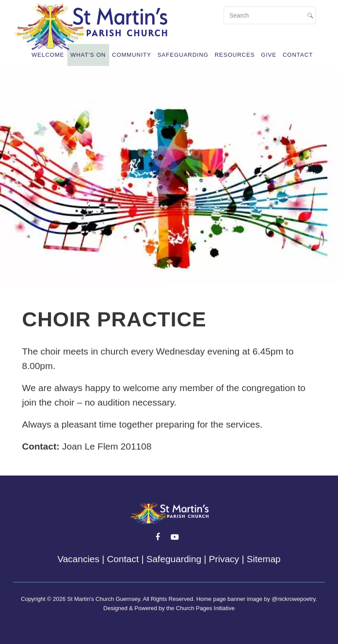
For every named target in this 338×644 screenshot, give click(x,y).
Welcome (48, 55)
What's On (88, 55)
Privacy (224, 559)
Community (132, 55)
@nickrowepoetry (294, 599)
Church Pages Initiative (206, 608)
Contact (298, 55)
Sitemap (263, 559)
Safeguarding (183, 55)
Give (269, 55)
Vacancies (78, 559)
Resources (235, 55)
